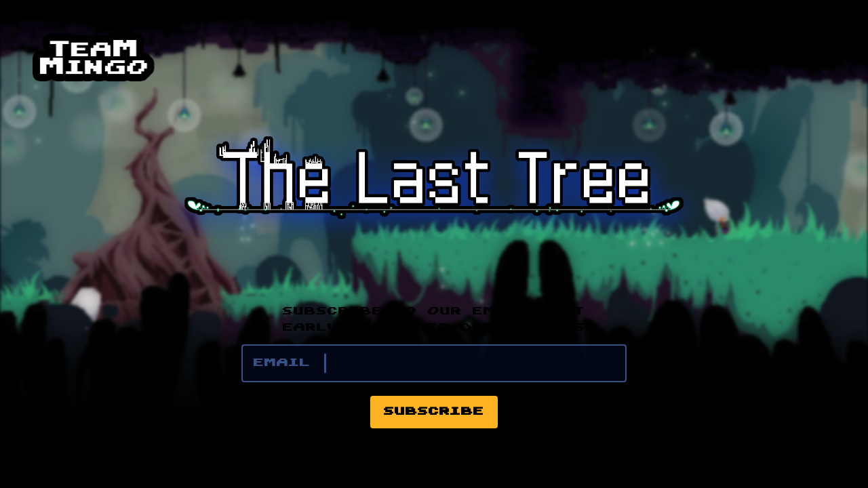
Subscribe (434, 412)
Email (282, 363)
